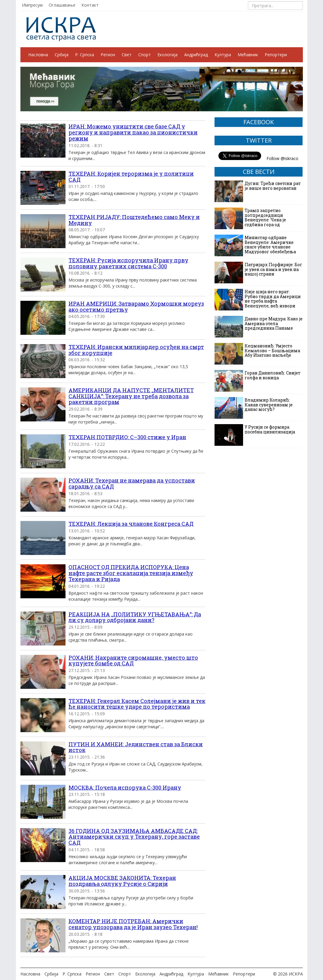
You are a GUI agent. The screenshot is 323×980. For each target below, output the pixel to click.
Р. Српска (85, 55)
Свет (127, 55)
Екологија (168, 55)
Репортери (276, 55)
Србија (62, 55)
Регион (108, 55)
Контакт (90, 5)
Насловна (38, 55)
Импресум (32, 5)
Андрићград (196, 55)
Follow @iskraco (282, 158)
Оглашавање (62, 5)
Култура (223, 55)
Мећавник (248, 55)
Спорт (145, 55)
